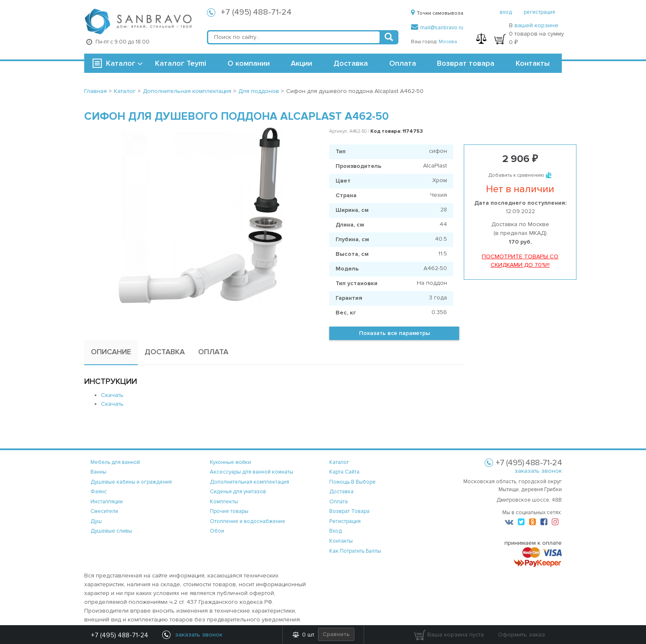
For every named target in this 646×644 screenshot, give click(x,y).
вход (506, 12)
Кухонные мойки (230, 462)
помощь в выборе (353, 482)
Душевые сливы (111, 531)
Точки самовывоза (437, 13)
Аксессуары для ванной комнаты (252, 472)
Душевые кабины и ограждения (131, 482)
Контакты (533, 63)
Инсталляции (107, 502)
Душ (96, 521)
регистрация (539, 12)
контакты (341, 541)
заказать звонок (538, 471)
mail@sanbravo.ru (437, 28)
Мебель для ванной (115, 462)
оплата (339, 502)
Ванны (98, 472)
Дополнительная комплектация (249, 482)
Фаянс (99, 492)
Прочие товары (229, 511)
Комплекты (224, 502)
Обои (217, 531)
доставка (341, 492)
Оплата (403, 63)
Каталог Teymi (181, 63)
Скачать (112, 395)
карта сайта (344, 472)
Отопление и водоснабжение (248, 521)
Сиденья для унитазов (238, 492)
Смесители (104, 511)
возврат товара (349, 511)
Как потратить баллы (355, 551)
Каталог (121, 63)
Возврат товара (466, 63)
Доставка (351, 63)
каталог (339, 462)
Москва (448, 42)
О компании (249, 63)
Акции (301, 63)
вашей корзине (536, 25)
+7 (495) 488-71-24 (256, 12)
